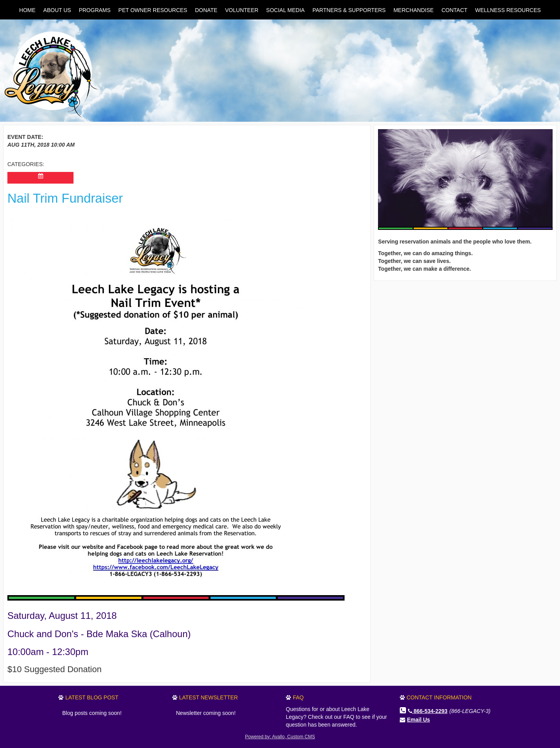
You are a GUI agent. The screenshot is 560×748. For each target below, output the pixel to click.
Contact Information (439, 697)
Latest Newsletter (209, 697)
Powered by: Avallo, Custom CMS (280, 737)
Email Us (419, 720)
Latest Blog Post (92, 697)
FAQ (298, 697)
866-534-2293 (428, 711)
